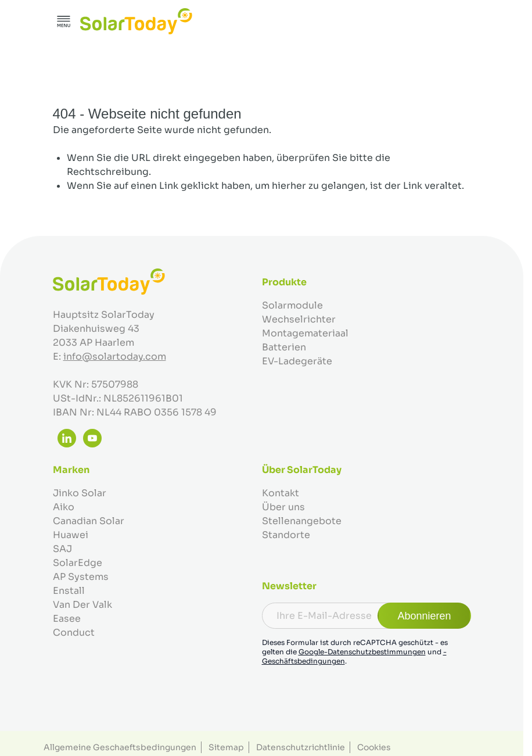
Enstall (69, 591)
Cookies (374, 747)
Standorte (286, 535)
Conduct (74, 633)
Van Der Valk (82, 605)
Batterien (284, 347)
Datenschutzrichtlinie (301, 747)
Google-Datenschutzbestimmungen (362, 652)
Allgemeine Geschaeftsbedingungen (120, 747)
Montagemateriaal (305, 333)
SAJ (62, 549)
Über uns (283, 507)
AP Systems (81, 577)
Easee (67, 619)
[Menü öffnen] (64, 22)
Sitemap (226, 747)
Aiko (64, 507)
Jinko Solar (80, 493)
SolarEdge (78, 563)
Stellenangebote (302, 521)
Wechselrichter (299, 319)
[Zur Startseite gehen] (136, 21)
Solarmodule (292, 305)
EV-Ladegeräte (297, 361)
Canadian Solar (89, 521)
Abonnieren (424, 616)
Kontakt (281, 493)
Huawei (71, 535)
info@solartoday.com (115, 356)
